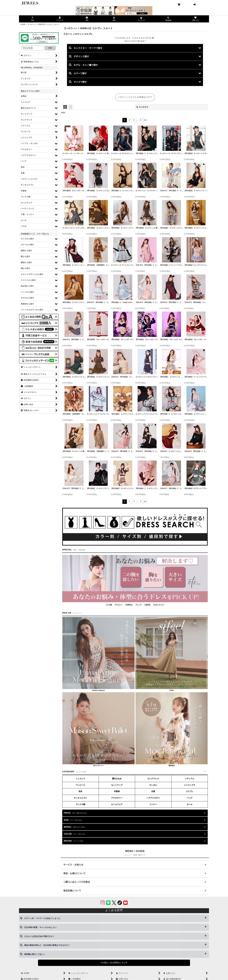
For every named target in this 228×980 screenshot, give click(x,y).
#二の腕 (109, 605)
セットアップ (117, 785)
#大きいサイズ (159, 605)
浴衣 (80, 791)
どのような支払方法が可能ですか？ (39, 936)
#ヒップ (139, 605)
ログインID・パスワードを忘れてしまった (42, 918)
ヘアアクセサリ (153, 798)
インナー (153, 804)
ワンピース (80, 785)
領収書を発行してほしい (35, 954)
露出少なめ (117, 779)
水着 (153, 791)
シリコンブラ (190, 785)
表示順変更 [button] (142, 107)
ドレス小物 (80, 804)
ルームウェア (117, 804)
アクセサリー (117, 798)
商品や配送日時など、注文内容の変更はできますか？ (47, 945)
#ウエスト (119, 605)
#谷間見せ (129, 605)
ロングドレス (153, 779)
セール (190, 804)
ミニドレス (80, 779)
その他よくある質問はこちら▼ (114, 963)
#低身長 (147, 605)
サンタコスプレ (80, 798)
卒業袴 (117, 791)
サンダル (153, 785)
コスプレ (190, 791)
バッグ (190, 798)
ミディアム (190, 779)
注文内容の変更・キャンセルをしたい (40, 927)
